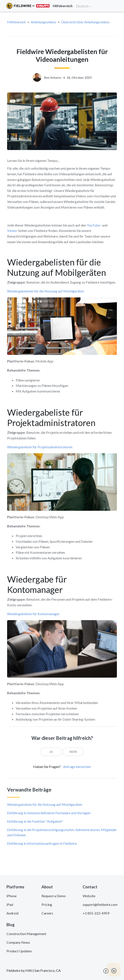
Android (12, 913)
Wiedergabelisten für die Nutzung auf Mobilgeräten (46, 291)
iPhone (12, 896)
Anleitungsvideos (43, 22)
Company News (18, 942)
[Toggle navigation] (115, 6)
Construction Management (26, 934)
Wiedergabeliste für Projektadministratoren (40, 447)
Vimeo (12, 231)
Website (89, 896)
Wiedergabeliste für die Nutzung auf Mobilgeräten (45, 804)
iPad (10, 904)
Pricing (47, 904)
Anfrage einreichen (77, 767)
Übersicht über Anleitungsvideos (85, 22)
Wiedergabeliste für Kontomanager (33, 614)
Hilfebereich (16, 22)
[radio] (51, 752)
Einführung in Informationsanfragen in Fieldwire (42, 843)
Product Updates (19, 951)
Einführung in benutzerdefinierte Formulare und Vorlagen (49, 813)
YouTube (93, 225)
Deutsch (84, 6)
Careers (47, 913)
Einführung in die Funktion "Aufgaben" (35, 821)
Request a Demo (54, 896)
